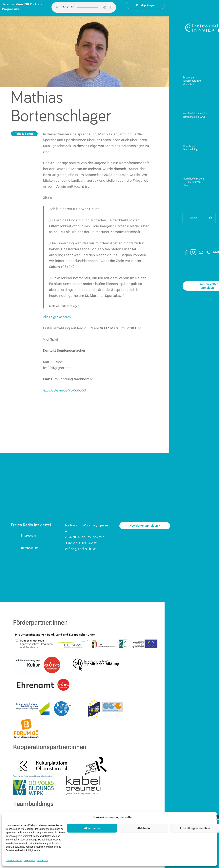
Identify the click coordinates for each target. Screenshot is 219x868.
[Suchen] (210, 218)
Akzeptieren (92, 828)
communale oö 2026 (194, 117)
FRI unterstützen (192, 182)
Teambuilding (190, 149)
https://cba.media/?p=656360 (64, 390)
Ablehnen (143, 828)
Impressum (42, 860)
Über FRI (187, 185)
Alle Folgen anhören (57, 317)
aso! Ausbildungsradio (195, 113)
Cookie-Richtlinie (14, 860)
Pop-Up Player (145, 5)
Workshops (189, 146)
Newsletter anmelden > (145, 526)
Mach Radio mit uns (193, 179)
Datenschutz (29, 860)
